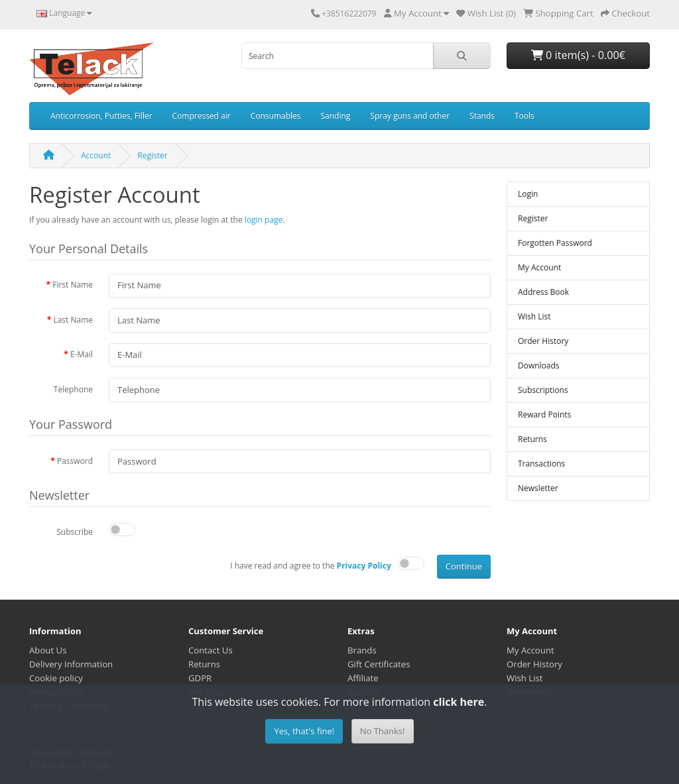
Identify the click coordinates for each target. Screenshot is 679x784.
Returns (532, 439)
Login (528, 194)
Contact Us (211, 650)
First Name (73, 285)
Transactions (541, 464)
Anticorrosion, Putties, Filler (101, 116)
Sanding (336, 116)
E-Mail (82, 354)
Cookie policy (56, 678)
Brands (362, 650)
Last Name (73, 320)
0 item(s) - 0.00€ (578, 55)
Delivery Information (71, 664)
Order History (543, 341)
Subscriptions (543, 390)
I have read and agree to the (311, 566)
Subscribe (75, 532)
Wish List (534, 316)
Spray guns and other (410, 116)
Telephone (73, 389)
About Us (48, 650)
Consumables (276, 116)
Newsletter (538, 488)
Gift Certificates (379, 664)
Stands (482, 116)
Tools (525, 116)
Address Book (543, 292)
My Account (539, 267)
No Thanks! (383, 731)
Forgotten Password (555, 243)
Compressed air (202, 116)
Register (152, 155)
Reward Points (544, 415)
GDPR (200, 678)
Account (96, 155)
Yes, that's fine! (304, 731)
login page (264, 220)
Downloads (539, 365)
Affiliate (363, 678)
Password (75, 461)
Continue (464, 566)
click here (459, 702)
